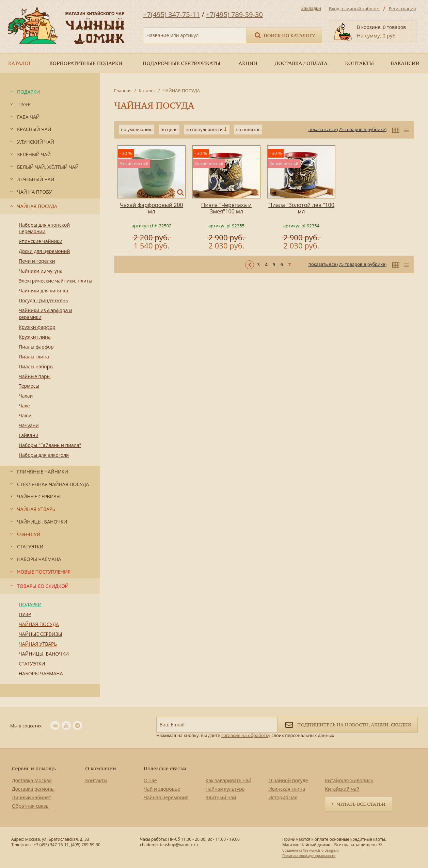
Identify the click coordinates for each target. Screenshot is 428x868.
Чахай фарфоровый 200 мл (151, 208)
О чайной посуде (288, 780)
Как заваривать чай (229, 780)
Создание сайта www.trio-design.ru (311, 850)
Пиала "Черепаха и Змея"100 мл (227, 208)
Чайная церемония (166, 797)
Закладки (311, 8)
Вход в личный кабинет (354, 9)
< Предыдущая (250, 265)
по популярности (204, 129)
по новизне (248, 129)
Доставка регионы (33, 789)
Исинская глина (287, 789)
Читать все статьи (361, 804)
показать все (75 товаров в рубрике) (347, 129)
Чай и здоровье (162, 789)
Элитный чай (221, 797)
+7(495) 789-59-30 (234, 14)
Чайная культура (225, 789)
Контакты (96, 780)
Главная (123, 91)
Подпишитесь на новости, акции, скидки (347, 724)
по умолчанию (137, 129)
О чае (150, 780)
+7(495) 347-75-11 (171, 14)
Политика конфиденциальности (309, 856)
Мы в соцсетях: (26, 726)
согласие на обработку (246, 735)
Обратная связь (30, 806)
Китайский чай (342, 789)
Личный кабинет (31, 797)
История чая (283, 797)
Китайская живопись (349, 780)
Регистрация (402, 9)
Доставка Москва (32, 780)
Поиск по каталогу (284, 35)
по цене (169, 129)
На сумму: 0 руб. (377, 35)
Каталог (147, 91)
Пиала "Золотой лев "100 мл (301, 208)
